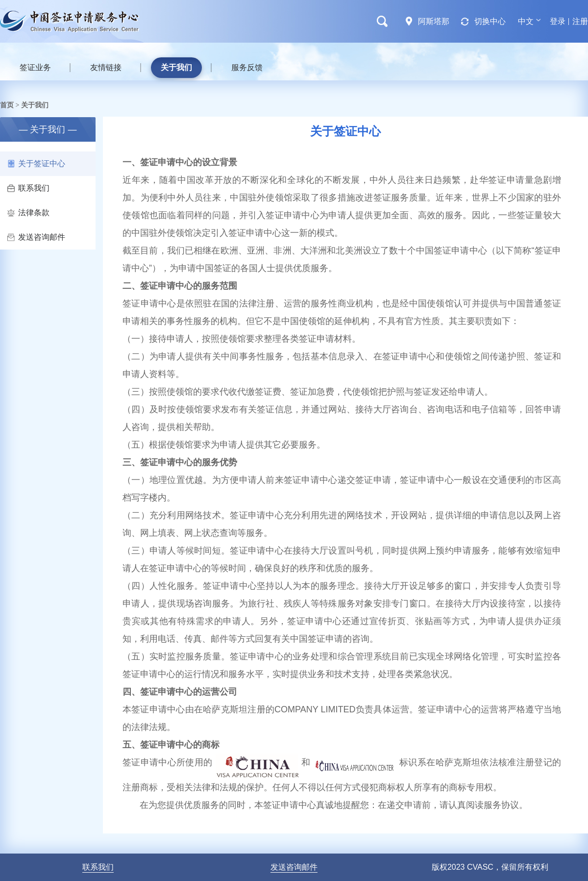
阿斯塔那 (434, 21)
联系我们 (28, 188)
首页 (7, 105)
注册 (580, 21)
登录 (558, 21)
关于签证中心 (36, 164)
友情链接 (106, 67)
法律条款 (28, 213)
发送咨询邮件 (36, 237)
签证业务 (35, 67)
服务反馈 (247, 67)
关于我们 (176, 67)
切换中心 (490, 21)
